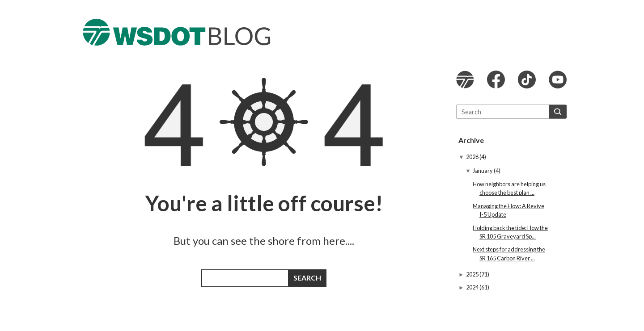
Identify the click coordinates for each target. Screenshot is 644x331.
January (483, 171)
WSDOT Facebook (496, 80)
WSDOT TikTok (527, 80)
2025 (473, 274)
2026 (473, 157)
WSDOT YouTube (558, 80)
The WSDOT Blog (177, 32)
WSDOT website (465, 80)
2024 (473, 287)
